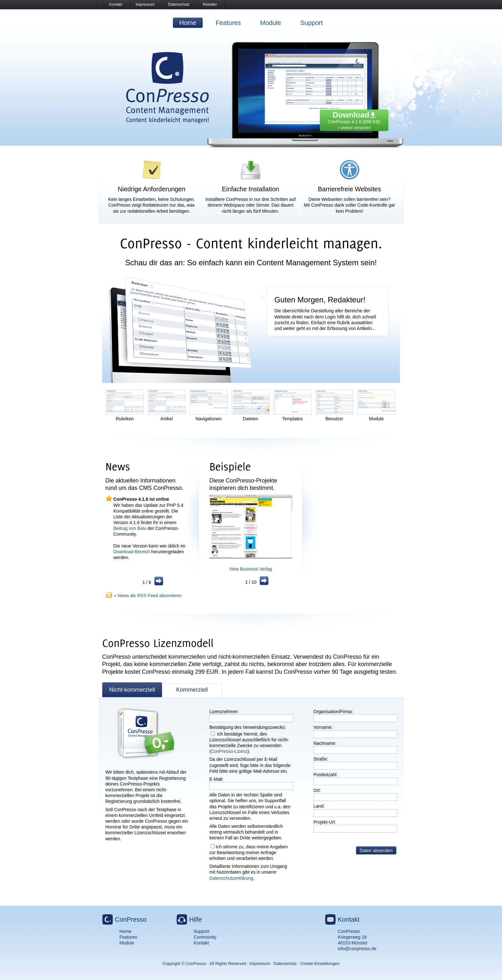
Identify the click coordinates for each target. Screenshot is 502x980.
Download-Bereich (132, 552)
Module (271, 23)
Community (205, 937)
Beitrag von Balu (130, 528)
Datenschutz (179, 4)
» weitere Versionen (354, 128)
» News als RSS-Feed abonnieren (148, 596)
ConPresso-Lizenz (229, 751)
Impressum (145, 4)
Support (312, 23)
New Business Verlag (251, 569)
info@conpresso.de (357, 949)
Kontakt (116, 4)
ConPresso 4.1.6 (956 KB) (354, 119)
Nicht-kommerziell (132, 690)
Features (228, 23)
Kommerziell (192, 690)
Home (188, 23)
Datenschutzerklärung (231, 878)
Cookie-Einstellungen (320, 964)
